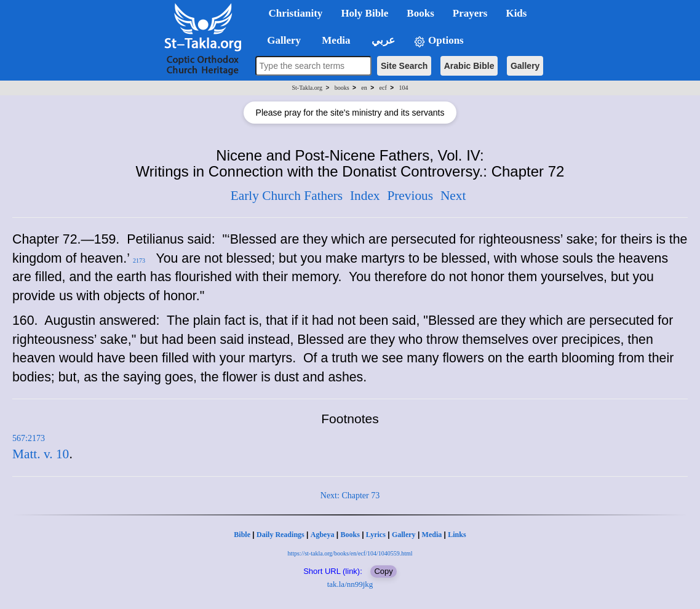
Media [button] (335, 40)
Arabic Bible (469, 66)
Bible (242, 535)
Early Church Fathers (287, 196)
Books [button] (420, 13)
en (364, 88)
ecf (383, 88)
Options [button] (439, 41)
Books (350, 535)
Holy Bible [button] (364, 13)
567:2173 (29, 438)
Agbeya (323, 535)
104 (403, 88)
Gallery (525, 66)
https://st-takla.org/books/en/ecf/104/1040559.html (350, 553)
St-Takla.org (307, 88)
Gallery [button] (280, 40)
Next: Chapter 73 (350, 496)
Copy (383, 571)
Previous (410, 196)
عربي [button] (382, 40)
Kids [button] (516, 13)
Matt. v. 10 (41, 454)
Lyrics (376, 535)
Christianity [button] (296, 13)
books (342, 88)
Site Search (404, 66)
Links (457, 535)
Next (453, 196)
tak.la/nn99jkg (350, 584)
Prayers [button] (470, 13)
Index (365, 196)
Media (432, 535)
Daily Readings (280, 535)
